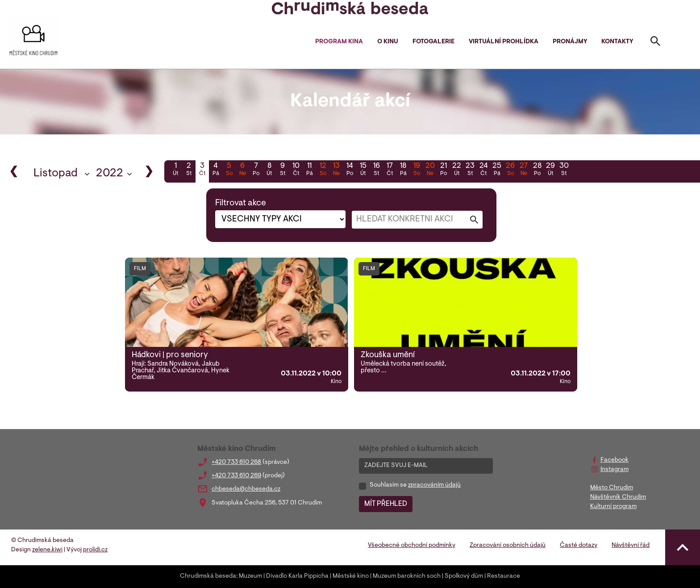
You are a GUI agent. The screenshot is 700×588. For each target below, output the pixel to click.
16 (376, 170)
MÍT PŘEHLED (386, 504)
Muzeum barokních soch (407, 576)
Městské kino (351, 576)
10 (296, 170)
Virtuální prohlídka (504, 42)
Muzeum (250, 576)
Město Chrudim (612, 488)
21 (443, 170)
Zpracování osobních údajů (508, 546)
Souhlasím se (415, 485)
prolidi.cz (95, 550)
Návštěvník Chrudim (618, 497)
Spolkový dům (464, 576)
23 (470, 170)
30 (564, 170)
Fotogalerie (433, 42)
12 (323, 170)
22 (457, 170)
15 (363, 170)
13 (336, 170)
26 (510, 170)
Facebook (615, 460)
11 (309, 170)
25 (497, 170)
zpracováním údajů (434, 485)
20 (430, 170)
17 (390, 170)
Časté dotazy (579, 546)
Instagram (615, 470)
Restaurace (504, 576)
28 (537, 170)
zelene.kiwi (47, 550)
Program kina (339, 42)
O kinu (388, 42)
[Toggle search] (655, 43)
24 (483, 170)
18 (403, 170)
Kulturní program (613, 507)
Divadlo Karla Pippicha (297, 576)
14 (350, 170)
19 (417, 170)
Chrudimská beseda (208, 576)
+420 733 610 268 (236, 463)
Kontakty (617, 42)
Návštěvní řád (631, 546)
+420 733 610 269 (236, 476)
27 (524, 170)
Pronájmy (570, 42)
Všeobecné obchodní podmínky (412, 546)
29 (550, 170)
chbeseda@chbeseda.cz (246, 489)
